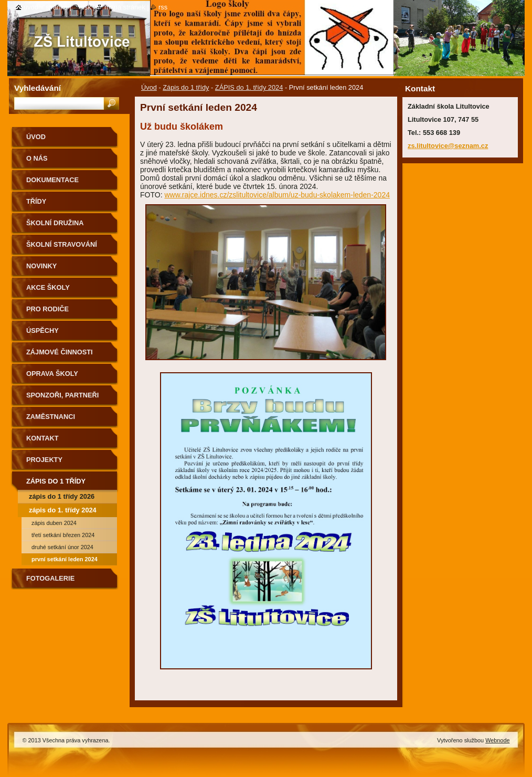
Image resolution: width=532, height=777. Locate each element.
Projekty (44, 460)
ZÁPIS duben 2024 (54, 523)
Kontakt (42, 438)
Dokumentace (52, 180)
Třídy (36, 201)
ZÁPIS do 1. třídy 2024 (249, 87)
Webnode (497, 740)
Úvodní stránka (46, 7)
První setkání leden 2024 (65, 559)
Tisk (86, 7)
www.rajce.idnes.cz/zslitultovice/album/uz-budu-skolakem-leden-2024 (277, 195)
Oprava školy (52, 374)
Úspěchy (42, 330)
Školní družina (55, 223)
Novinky (41, 266)
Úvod (149, 87)
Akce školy (48, 287)
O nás (37, 158)
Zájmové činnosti (60, 352)
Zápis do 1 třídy (186, 87)
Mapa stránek (125, 7)
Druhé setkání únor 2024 (62, 547)
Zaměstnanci (51, 417)
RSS (163, 7)
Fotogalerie (50, 578)
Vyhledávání (38, 88)
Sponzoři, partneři (62, 395)
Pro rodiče (47, 309)
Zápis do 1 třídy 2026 (62, 496)
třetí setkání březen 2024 (63, 535)
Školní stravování (62, 244)
